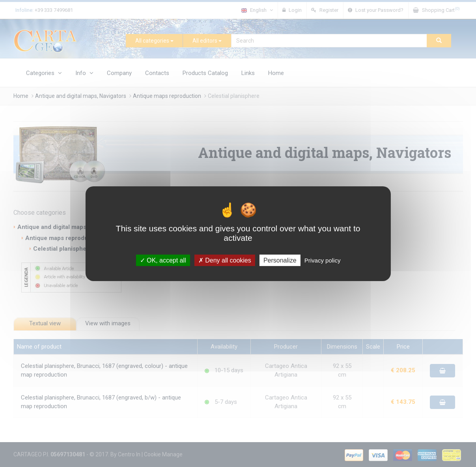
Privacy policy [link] (323, 260)
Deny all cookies (225, 260)
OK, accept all (163, 260)
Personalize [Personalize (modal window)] (280, 260)
